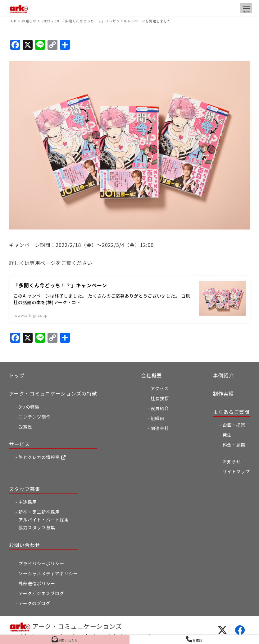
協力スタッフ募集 (37, 527)
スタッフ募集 (25, 489)
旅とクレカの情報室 (42, 457)
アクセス (160, 388)
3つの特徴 (29, 407)
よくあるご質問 (231, 412)
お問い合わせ (25, 545)
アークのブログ (34, 603)
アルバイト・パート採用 (44, 520)
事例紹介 (223, 375)
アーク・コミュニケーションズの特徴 (53, 393)
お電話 (194, 639)
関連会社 (160, 428)
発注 (227, 435)
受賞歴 (25, 427)
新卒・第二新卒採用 (39, 512)
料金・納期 (234, 445)
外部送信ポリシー (37, 583)
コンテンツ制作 (34, 417)
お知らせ (232, 461)
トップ (17, 375)
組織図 (157, 418)
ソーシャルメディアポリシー (48, 573)
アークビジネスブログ (41, 593)
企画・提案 (234, 425)
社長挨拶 (160, 398)
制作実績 (223, 393)
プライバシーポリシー (41, 563)
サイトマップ (236, 471)
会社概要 (151, 375)
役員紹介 (160, 408)
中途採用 (27, 502)
